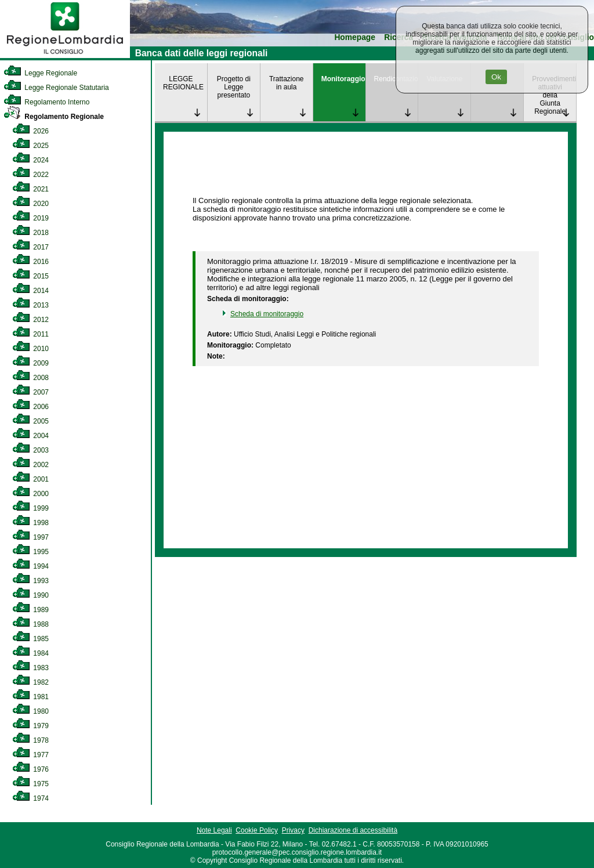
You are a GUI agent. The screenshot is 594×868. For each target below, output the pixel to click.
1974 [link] (30, 798)
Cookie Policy (257, 830)
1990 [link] (30, 595)
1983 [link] (30, 668)
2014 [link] (30, 291)
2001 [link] (30, 479)
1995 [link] (30, 552)
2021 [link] (30, 189)
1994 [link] (30, 566)
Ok (496, 77)
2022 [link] (30, 175)
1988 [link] (30, 624)
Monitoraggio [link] (343, 79)
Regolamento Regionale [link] (54, 117)
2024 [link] (30, 160)
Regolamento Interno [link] (46, 102)
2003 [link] (30, 450)
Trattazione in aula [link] (287, 83)
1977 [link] (30, 755)
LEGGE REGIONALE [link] (183, 83)
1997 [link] (30, 537)
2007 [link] (30, 392)
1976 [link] (30, 769)
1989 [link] (30, 610)
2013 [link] (30, 305)
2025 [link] (30, 146)
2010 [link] (30, 349)
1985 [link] (30, 639)
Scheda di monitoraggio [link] (267, 314)
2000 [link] (30, 494)
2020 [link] (30, 204)
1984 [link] (30, 653)
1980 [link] (30, 711)
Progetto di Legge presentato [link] (234, 87)
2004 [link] (30, 436)
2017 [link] (30, 247)
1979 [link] (30, 726)
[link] (65, 56)
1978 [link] (30, 740)
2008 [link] (30, 378)
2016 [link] (30, 262)
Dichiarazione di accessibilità (353, 830)
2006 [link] (30, 407)
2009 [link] (30, 363)
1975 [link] (30, 784)
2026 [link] (30, 131)
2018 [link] (30, 233)
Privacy (293, 830)
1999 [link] (30, 508)
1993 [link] (30, 581)
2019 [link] (30, 218)
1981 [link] (30, 697)
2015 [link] (30, 276)
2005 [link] (30, 421)
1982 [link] (30, 682)
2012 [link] (30, 320)
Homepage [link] (355, 37)
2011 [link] (30, 334)
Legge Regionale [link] (40, 73)
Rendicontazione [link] (396, 79)
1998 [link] (30, 523)
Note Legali (214, 830)
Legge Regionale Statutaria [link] (56, 88)
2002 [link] (30, 465)
